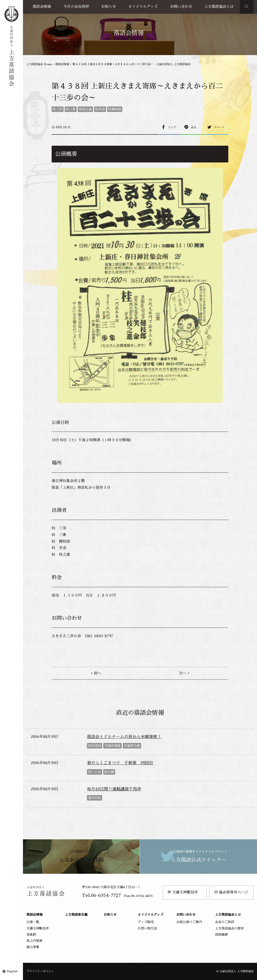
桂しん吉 (95, 772)
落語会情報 (42, 7)
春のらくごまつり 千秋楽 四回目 (120, 763)
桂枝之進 (85, 109)
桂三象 (71, 109)
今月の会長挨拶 (76, 7)
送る (194, 127)
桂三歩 (58, 109)
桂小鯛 (109, 772)
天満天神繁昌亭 (183, 892)
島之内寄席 (34, 941)
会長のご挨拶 (225, 922)
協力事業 (33, 947)
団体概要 (221, 935)
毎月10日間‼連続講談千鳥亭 (114, 789)
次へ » (184, 673)
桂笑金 (100, 109)
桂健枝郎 (115, 109)
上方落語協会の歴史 (229, 928)
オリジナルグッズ (143, 7)
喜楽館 (31, 935)
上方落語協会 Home (39, 64)
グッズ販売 (146, 922)
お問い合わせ (181, 7)
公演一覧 (33, 922)
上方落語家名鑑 (76, 915)
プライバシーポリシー (40, 971)
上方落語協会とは (219, 7)
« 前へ (96, 673)
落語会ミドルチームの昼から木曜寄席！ (124, 737)
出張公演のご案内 (189, 922)
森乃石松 (95, 798)
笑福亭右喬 (132, 746)
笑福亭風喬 (112, 746)
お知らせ (109, 7)
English (12, 971)
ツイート (219, 127)
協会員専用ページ (231, 892)
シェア (172, 127)
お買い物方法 (147, 928)
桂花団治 (95, 746)
